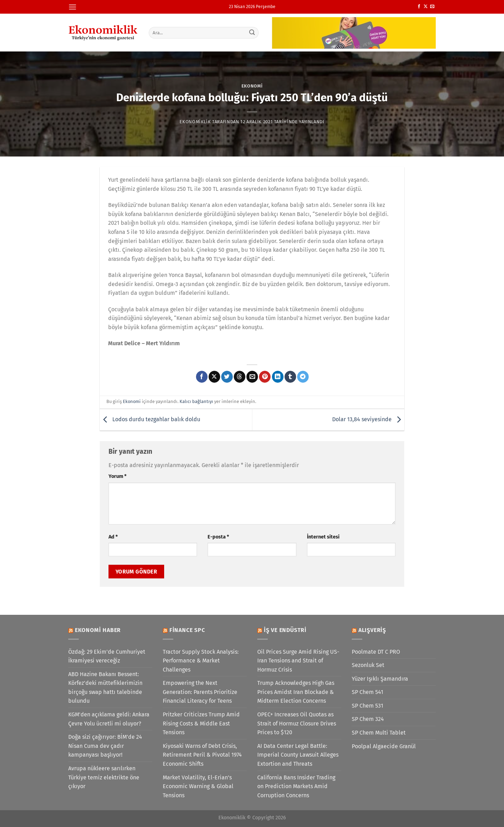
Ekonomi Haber (98, 630)
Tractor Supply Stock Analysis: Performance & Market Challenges (201, 661)
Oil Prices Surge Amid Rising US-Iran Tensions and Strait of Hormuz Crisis (298, 661)
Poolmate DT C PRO (376, 652)
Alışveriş (372, 630)
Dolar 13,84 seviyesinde (368, 419)
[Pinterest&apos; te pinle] (265, 377)
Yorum (117, 476)
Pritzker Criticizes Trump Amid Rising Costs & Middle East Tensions (201, 723)
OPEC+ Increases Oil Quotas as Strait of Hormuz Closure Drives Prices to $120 (297, 723)
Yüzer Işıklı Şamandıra (380, 679)
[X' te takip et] (426, 7)
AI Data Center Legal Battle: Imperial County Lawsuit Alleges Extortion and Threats (298, 755)
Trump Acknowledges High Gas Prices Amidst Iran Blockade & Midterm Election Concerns (296, 692)
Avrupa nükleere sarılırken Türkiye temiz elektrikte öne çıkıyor (104, 777)
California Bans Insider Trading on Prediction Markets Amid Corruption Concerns (296, 786)
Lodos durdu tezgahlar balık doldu (150, 419)
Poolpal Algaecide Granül (384, 746)
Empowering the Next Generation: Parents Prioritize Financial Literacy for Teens (200, 692)
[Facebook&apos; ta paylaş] (202, 377)
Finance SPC (187, 630)
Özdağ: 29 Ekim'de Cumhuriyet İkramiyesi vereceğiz (107, 656)
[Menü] (72, 7)
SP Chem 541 (367, 692)
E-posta (218, 537)
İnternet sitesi (323, 537)
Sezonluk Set (368, 665)
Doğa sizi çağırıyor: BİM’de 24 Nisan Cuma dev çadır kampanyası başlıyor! (105, 746)
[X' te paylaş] (214, 377)
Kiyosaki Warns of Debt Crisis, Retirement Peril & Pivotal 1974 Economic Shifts (202, 755)
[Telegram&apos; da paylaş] (303, 377)
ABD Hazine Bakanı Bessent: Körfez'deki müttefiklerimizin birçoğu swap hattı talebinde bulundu (105, 688)
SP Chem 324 (368, 719)
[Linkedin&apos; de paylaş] (278, 377)
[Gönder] (252, 33)
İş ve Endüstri (285, 630)
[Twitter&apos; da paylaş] (227, 377)
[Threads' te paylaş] (240, 377)
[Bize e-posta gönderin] (432, 7)
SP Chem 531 (367, 706)
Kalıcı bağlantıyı (196, 401)
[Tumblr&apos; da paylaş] (290, 377)
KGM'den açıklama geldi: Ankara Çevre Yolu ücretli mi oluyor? (109, 719)
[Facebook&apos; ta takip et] (419, 7)
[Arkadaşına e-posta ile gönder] (252, 377)
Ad (113, 537)
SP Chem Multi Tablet (379, 733)
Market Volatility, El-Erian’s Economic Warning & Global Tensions (198, 786)
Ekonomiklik (195, 122)
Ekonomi (252, 86)
